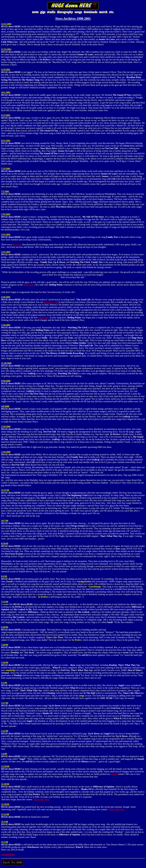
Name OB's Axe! (42, 799)
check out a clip (51, 302)
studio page (29, 285)
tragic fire (17, 244)
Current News (8, 855)
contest (114, 774)
